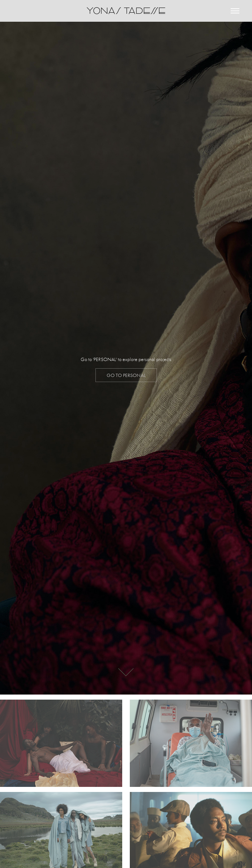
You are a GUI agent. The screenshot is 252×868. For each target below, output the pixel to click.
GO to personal (126, 375)
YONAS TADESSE (126, 11)
